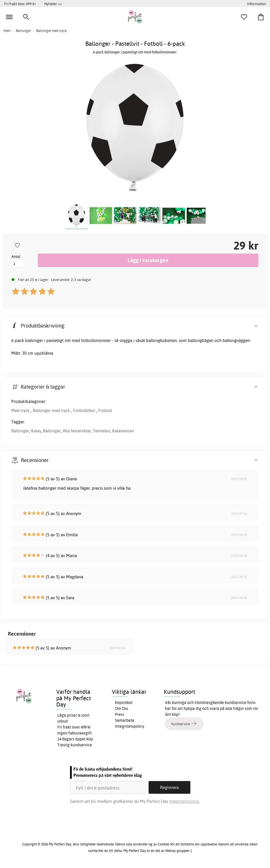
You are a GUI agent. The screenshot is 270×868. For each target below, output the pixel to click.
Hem (7, 31)
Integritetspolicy (130, 726)
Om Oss (122, 708)
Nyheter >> (53, 4)
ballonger (34, 340)
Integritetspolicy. (185, 801)
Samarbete (125, 720)
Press (120, 714)
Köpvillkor (124, 703)
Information (256, 4)
